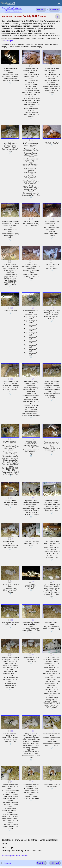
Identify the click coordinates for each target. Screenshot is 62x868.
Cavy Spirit (9, 41)
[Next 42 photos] (41, 10)
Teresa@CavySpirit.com (11, 8)
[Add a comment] (10, 83)
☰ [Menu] (59, 3)
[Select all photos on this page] (2, 863)
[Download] (58, 17)
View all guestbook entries (15, 856)
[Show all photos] (54, 10)
